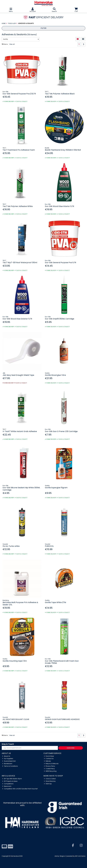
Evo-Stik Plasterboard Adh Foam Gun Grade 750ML (62, 662)
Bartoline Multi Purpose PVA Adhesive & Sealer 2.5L (20, 603)
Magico (62, 856)
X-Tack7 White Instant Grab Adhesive (20, 431)
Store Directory (50, 781)
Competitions (8, 784)
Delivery (47, 761)
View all (12, 44)
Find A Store (49, 756)
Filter (43, 28)
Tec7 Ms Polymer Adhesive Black (60, 94)
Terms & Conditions (10, 766)
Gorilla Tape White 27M (55, 602)
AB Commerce (80, 856)
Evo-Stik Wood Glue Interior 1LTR (59, 206)
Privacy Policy (49, 766)
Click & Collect (50, 779)
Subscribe (71, 748)
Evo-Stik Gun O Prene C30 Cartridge (61, 431)
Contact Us (49, 759)
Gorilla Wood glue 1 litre (55, 375)
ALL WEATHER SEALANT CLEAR (16, 719)
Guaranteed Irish (9, 761)
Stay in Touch (8, 744)
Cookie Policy (49, 769)
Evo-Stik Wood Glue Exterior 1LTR (17, 319)
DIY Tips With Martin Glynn (12, 779)
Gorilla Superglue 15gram (56, 488)
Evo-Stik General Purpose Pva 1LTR (61, 263)
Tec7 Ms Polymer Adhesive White (18, 206)
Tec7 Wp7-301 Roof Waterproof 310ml (20, 263)
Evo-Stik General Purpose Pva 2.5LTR (19, 94)
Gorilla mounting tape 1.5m (15, 661)
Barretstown (7, 764)
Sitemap (48, 784)
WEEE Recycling (50, 771)
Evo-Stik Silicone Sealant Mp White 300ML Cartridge (21, 489)
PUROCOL (49, 546)
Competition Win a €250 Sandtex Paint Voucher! (20, 789)
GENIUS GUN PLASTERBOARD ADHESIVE (62, 719)
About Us (6, 756)
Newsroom (7, 786)
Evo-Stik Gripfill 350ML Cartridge (60, 319)
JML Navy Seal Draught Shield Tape (18, 375)
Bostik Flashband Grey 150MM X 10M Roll (63, 150)
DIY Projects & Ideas (10, 781)
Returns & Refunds (51, 764)
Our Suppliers (8, 759)
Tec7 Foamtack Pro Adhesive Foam (19, 150)
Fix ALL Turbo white (11, 546)
